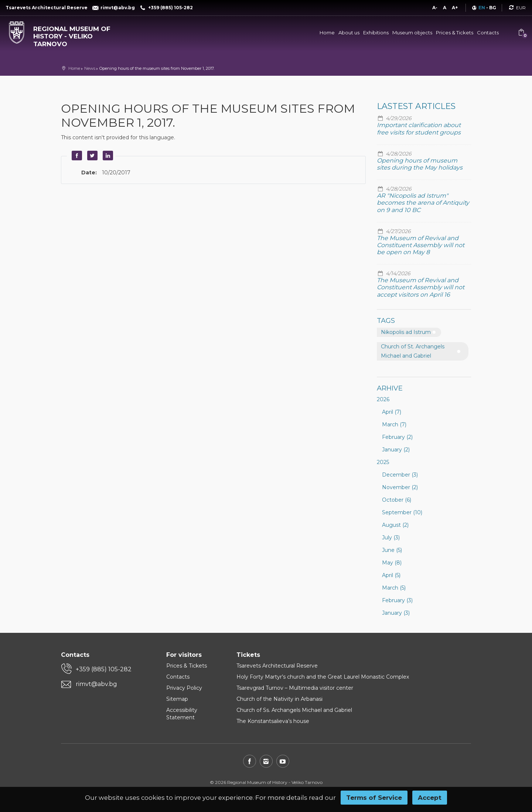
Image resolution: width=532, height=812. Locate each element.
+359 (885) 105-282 (104, 669)
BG (493, 8)
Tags (386, 321)
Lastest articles (416, 106)
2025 (383, 462)
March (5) (394, 588)
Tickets (248, 655)
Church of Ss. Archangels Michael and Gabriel (294, 710)
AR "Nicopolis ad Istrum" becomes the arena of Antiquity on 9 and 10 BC (423, 203)
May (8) (392, 563)
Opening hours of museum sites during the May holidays (420, 164)
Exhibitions (376, 33)
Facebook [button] (76, 156)
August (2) (395, 525)
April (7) (392, 412)
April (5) (391, 575)
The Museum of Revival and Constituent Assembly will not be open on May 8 (421, 245)
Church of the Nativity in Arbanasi (279, 699)
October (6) (397, 500)
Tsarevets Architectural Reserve (277, 666)
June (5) (392, 550)
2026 (383, 399)
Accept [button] (430, 798)
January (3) (396, 613)
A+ (455, 8)
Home (327, 33)
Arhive (390, 388)
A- (435, 8)
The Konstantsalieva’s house (273, 721)
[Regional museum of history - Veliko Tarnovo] (66, 35)
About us (349, 33)
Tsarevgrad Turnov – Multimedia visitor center (295, 688)
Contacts (488, 33)
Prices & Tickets (455, 33)
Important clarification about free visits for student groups (419, 129)
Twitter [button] (91, 156)
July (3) (391, 538)
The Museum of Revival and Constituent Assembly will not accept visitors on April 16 (421, 287)
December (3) (400, 475)
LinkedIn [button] (107, 156)
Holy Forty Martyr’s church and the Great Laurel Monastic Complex (323, 677)
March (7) (394, 424)
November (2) (400, 487)
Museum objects (412, 33)
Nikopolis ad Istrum (406, 332)
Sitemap (177, 699)
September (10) (402, 512)
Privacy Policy (184, 688)
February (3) (397, 600)
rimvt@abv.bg (96, 684)
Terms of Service (374, 798)
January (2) (396, 450)
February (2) (397, 437)
